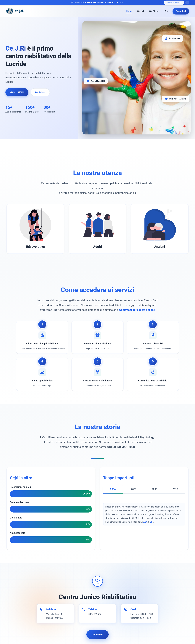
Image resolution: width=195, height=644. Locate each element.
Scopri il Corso (174, 3)
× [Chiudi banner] (187, 3)
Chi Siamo (154, 11)
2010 (175, 489)
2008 (154, 489)
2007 (134, 489)
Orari (167, 11)
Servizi (141, 11)
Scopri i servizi (17, 92)
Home (129, 11)
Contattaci (181, 11)
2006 (113, 489)
